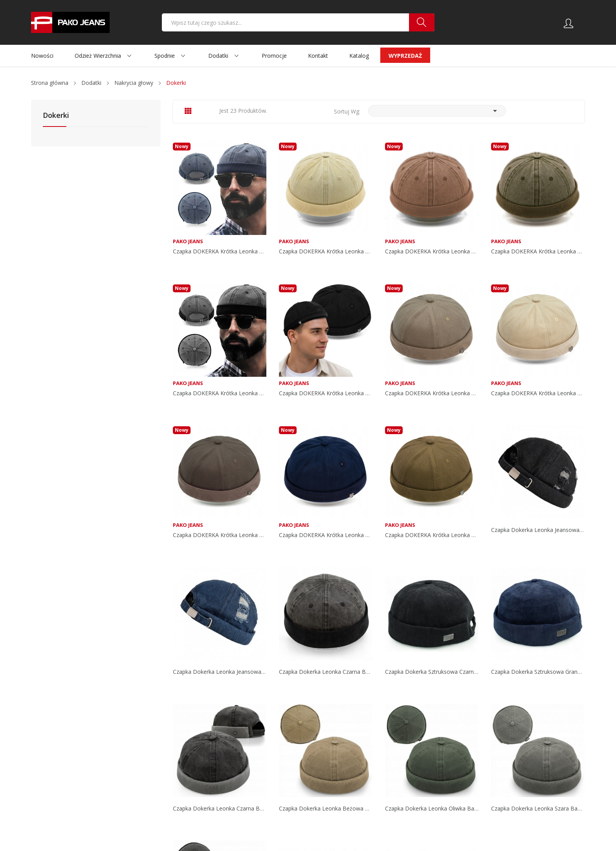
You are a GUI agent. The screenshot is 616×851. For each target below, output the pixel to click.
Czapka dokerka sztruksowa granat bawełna (538, 672)
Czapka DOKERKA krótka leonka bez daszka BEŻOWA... (326, 251)
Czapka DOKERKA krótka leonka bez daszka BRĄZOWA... (432, 251)
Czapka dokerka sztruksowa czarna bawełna (432, 672)
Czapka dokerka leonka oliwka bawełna (432, 809)
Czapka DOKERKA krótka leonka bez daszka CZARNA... (220, 393)
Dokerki (56, 116)
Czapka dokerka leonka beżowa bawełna (326, 809)
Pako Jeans (188, 241)
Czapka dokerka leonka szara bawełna (538, 809)
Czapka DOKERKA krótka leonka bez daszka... (220, 251)
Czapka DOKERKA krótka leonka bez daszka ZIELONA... (538, 251)
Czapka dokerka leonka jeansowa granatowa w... (220, 672)
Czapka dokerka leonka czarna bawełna (326, 672)
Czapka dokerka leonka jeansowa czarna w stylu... (538, 530)
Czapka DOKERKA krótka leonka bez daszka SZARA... (220, 535)
